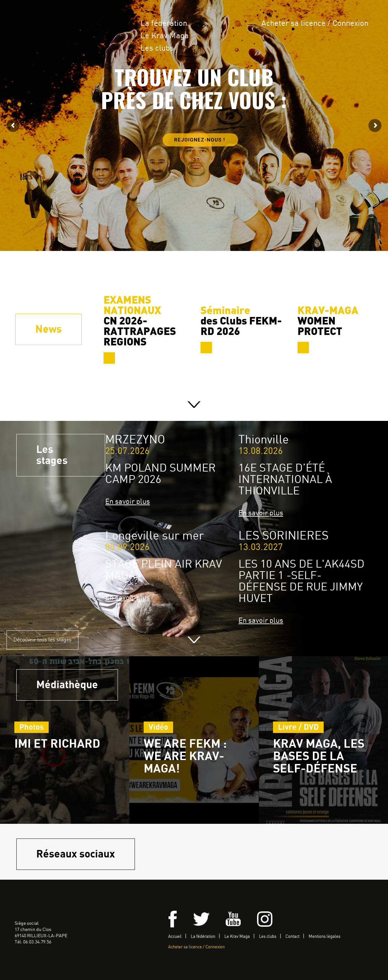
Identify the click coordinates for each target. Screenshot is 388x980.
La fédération (164, 24)
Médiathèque (67, 685)
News (48, 329)
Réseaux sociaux (76, 854)
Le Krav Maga (165, 36)
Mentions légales (324, 937)
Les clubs (157, 49)
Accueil (175, 937)
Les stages (52, 455)
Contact (292, 937)
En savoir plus (128, 502)
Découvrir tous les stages (42, 640)
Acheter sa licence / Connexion (315, 24)
